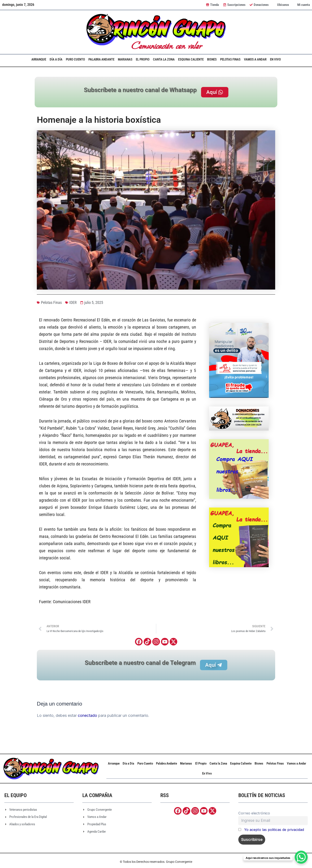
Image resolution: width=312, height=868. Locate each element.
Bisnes (212, 59)
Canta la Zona (164, 59)
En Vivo (275, 59)
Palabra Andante (101, 59)
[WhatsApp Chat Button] (301, 857)
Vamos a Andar (255, 59)
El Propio (143, 59)
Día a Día (56, 59)
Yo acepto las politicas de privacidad (274, 830)
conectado (87, 715)
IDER (73, 302)
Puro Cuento (75, 59)
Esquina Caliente (191, 59)
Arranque (39, 59)
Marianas (125, 59)
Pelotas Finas (230, 59)
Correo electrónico (254, 813)
